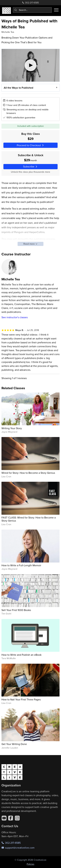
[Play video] (31, 65)
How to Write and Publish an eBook (21, 655)
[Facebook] (11, 818)
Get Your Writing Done (14, 744)
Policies (30, 864)
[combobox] (32, 10)
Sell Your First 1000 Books (16, 610)
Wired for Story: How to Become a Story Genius (28, 473)
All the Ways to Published (18, 88)
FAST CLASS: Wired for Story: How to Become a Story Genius (29, 519)
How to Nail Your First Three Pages (21, 699)
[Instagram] (17, 818)
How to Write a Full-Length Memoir (21, 565)
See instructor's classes (15, 317)
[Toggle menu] (56, 10)
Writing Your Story (12, 428)
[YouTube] (4, 818)
